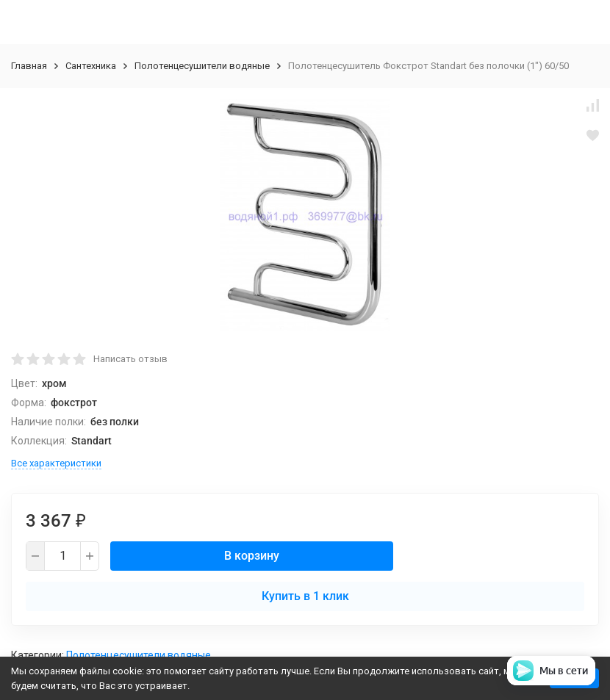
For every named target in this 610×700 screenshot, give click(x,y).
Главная (29, 66)
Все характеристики (56, 463)
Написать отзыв (130, 359)
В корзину (252, 556)
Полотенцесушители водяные (202, 66)
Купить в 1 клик (305, 596)
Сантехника (91, 66)
